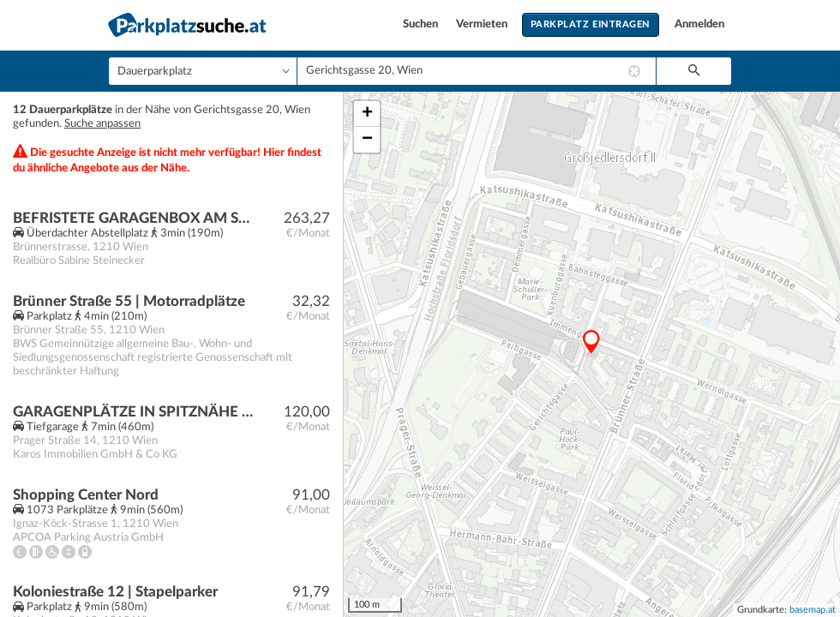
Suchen (422, 24)
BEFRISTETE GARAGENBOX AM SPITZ (134, 218)
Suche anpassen (102, 124)
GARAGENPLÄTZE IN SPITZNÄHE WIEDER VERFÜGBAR (134, 412)
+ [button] (367, 114)
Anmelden (699, 24)
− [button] (367, 140)
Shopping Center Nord (86, 495)
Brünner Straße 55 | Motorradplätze (129, 301)
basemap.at (813, 610)
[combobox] (477, 71)
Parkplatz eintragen (591, 24)
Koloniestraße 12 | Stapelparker (115, 592)
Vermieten (483, 24)
